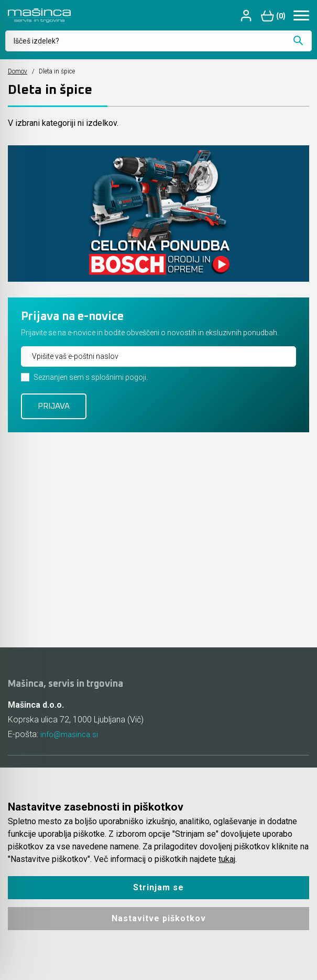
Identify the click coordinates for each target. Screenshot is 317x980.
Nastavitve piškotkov (159, 918)
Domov (18, 71)
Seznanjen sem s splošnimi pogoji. (91, 377)
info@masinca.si (71, 734)
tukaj (227, 859)
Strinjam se (159, 887)
